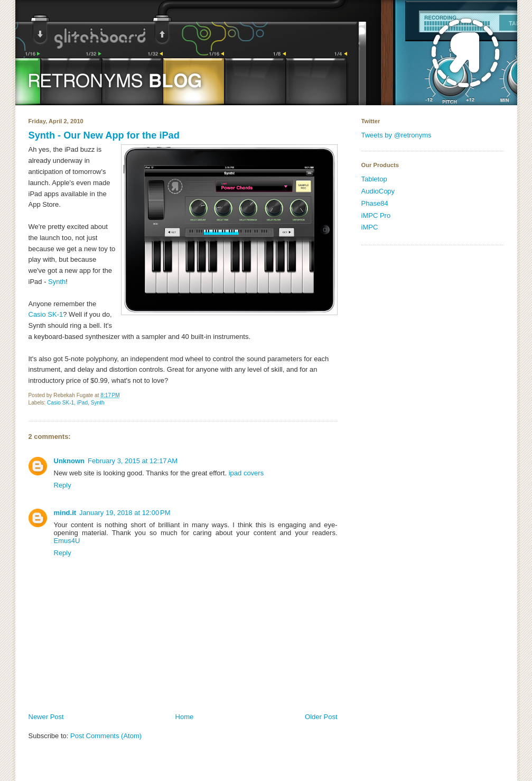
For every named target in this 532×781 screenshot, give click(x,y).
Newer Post (46, 717)
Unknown (69, 461)
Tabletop (374, 179)
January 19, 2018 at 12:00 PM (125, 513)
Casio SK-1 (46, 314)
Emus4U (67, 541)
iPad (82, 403)
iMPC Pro (376, 215)
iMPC (370, 227)
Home (185, 717)
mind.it (65, 513)
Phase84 (375, 203)
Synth (57, 282)
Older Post (321, 717)
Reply (63, 485)
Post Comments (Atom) (106, 736)
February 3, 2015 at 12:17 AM (133, 461)
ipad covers (246, 473)
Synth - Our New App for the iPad (104, 135)
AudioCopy (378, 191)
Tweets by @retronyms (396, 135)
